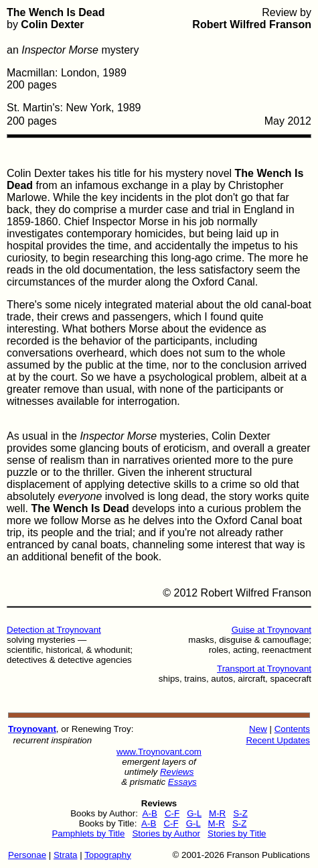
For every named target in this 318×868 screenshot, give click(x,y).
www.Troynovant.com (159, 752)
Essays (182, 782)
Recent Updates (278, 740)
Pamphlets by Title (88, 833)
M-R (217, 813)
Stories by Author (166, 833)
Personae (27, 855)
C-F (172, 813)
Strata (66, 855)
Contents (292, 729)
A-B (150, 813)
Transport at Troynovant (264, 669)
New (258, 729)
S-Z (240, 813)
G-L (194, 813)
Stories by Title (237, 833)
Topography (108, 855)
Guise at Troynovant (271, 630)
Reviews (177, 772)
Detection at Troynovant (54, 630)
